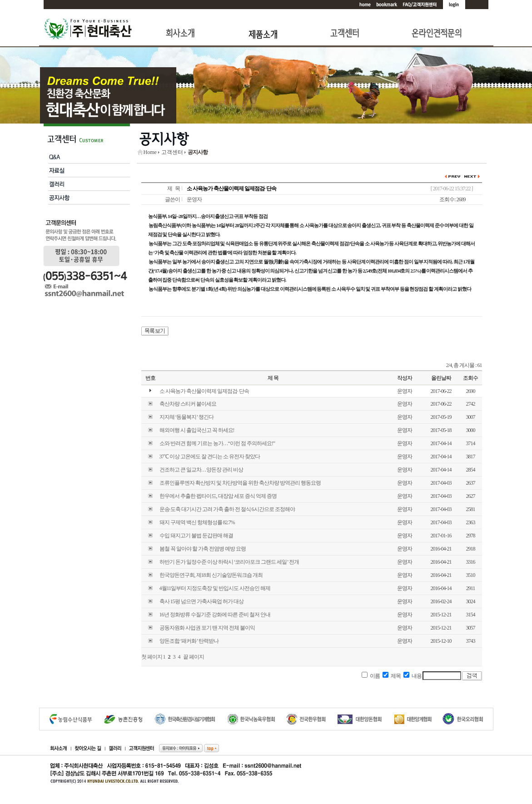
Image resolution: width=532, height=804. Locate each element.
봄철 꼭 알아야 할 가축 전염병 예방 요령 (203, 549)
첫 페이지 (152, 657)
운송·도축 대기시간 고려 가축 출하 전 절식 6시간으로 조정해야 (227, 509)
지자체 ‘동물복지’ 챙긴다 (186, 417)
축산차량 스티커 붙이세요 (188, 404)
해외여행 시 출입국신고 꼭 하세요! (197, 430)
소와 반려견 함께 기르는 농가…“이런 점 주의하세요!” (217, 443)
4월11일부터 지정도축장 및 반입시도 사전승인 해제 (215, 588)
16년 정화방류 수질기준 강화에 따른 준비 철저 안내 (215, 615)
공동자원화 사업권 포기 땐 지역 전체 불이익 (207, 628)
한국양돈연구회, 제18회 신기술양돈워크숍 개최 (211, 575)
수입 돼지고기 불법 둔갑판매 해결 (196, 536)
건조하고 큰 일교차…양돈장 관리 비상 (201, 470)
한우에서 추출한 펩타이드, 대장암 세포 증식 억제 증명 (218, 496)
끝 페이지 (194, 657)
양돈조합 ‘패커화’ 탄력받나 (189, 641)
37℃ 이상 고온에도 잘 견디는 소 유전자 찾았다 (210, 457)
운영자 (194, 199)
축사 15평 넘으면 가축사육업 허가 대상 (201, 601)
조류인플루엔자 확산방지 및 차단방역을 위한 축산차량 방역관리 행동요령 (240, 483)
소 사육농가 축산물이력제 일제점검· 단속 (204, 391)
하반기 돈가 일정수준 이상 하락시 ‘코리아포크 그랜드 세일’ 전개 (229, 562)
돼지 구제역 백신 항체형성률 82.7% (197, 522)
